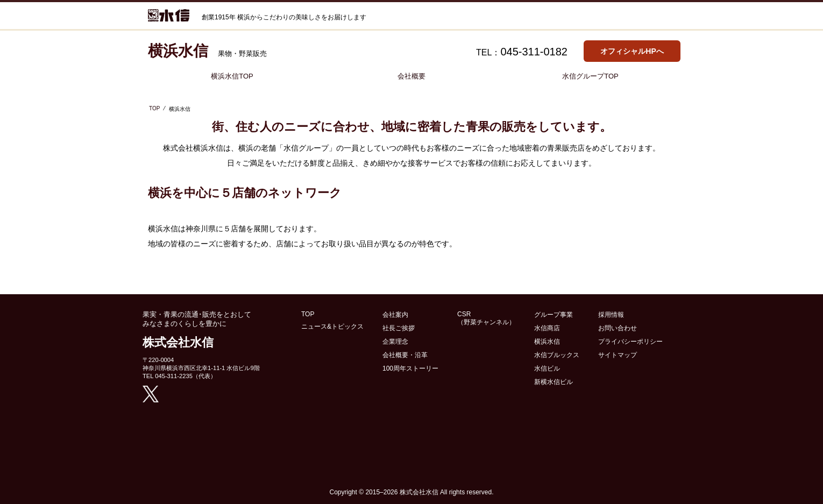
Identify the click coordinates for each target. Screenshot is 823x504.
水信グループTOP (590, 76)
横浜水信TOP (232, 76)
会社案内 (395, 315)
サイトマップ (618, 355)
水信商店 (547, 328)
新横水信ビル (554, 382)
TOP (154, 108)
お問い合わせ (618, 328)
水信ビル (547, 368)
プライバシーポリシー (630, 342)
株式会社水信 (419, 492)
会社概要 (411, 76)
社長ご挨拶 (399, 328)
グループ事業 (554, 315)
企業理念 (395, 342)
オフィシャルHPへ (632, 51)
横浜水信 (547, 342)
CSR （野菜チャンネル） (486, 318)
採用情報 (611, 315)
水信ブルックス (557, 355)
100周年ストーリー (410, 368)
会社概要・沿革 (405, 355)
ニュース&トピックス (332, 326)
